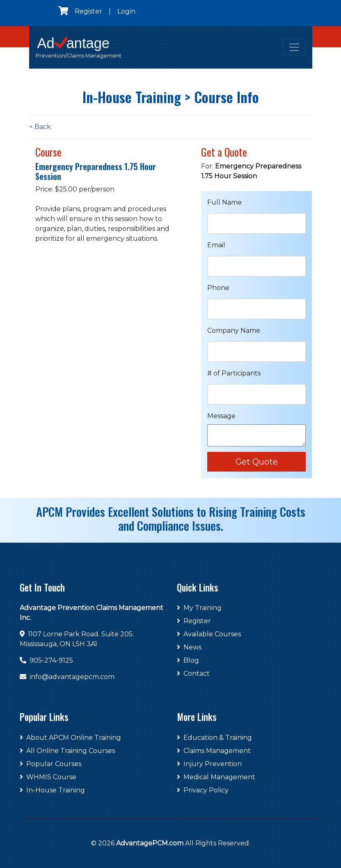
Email (216, 245)
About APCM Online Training (70, 738)
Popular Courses (50, 764)
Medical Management (216, 777)
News (189, 647)
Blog (188, 660)
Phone (218, 288)
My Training (199, 608)
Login (126, 11)
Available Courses (209, 634)
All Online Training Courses (67, 751)
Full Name (224, 202)
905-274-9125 (51, 660)
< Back (40, 127)
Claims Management (214, 751)
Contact (193, 673)
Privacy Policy (203, 790)
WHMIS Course (48, 777)
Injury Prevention (209, 764)
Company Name (234, 330)
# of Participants (234, 373)
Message (221, 416)
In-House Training (52, 790)
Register (88, 11)
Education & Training (214, 738)
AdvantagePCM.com (150, 843)
